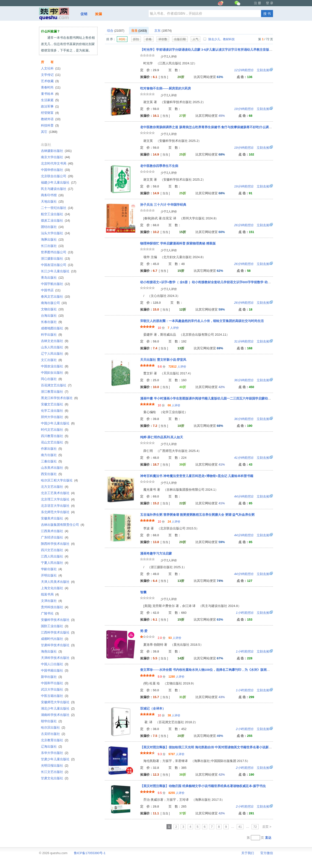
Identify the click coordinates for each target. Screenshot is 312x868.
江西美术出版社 (55, 531)
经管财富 (50, 113)
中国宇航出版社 (55, 284)
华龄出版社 (51, 569)
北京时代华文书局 (57, 163)
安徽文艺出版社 (55, 404)
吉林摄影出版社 (56, 151)
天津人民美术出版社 (58, 582)
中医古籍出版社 (55, 696)
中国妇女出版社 (55, 373)
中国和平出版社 (55, 683)
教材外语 (51, 119)
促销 (84, 14)
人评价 (173, 328)
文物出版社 (52, 309)
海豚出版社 (52, 239)
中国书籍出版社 (55, 670)
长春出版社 (51, 322)
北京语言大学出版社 (58, 506)
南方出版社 (51, 455)
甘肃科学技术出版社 (58, 645)
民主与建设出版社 (57, 189)
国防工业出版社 (55, 626)
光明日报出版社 (55, 766)
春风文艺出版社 (55, 297)
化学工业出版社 (55, 411)
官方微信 (267, 853)
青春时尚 (51, 87)
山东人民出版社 (55, 347)
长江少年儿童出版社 (59, 271)
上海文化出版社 (55, 588)
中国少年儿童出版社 (58, 423)
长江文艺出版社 (55, 772)
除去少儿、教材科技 (219, 39)
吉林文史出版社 (55, 341)
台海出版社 (52, 316)
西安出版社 (51, 474)
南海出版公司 (54, 303)
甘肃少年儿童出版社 (58, 759)
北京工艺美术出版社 (58, 493)
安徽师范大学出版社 (58, 702)
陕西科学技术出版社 (58, 544)
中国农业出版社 (55, 366)
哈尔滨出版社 (53, 727)
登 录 (270, 3)
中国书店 (51, 290)
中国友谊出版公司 (57, 265)
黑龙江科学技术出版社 (59, 398)
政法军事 (50, 106)
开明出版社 (51, 575)
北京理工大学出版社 (58, 499)
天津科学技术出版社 (58, 658)
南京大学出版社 (55, 157)
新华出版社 (51, 677)
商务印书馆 (52, 195)
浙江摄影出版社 (55, 258)
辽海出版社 (51, 746)
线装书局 (50, 594)
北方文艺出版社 (55, 487)
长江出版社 (52, 246)
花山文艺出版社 (55, 442)
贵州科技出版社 (55, 607)
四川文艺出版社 (55, 550)
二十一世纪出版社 (57, 208)
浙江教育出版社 (55, 392)
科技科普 (50, 125)
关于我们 (248, 853)
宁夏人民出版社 (55, 563)
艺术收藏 (50, 81)
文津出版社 (51, 601)
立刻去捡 (252, 70)
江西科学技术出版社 (58, 632)
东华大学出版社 (55, 753)
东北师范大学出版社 (58, 512)
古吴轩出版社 (53, 734)
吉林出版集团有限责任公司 (63, 525)
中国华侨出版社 (55, 170)
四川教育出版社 (55, 436)
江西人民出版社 (55, 556)
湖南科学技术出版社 (58, 715)
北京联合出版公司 (57, 176)
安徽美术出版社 (55, 518)
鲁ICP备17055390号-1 (90, 853)
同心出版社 (51, 379)
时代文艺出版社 (55, 430)
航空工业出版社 (55, 214)
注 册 (258, 3)
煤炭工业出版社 (55, 220)
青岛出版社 (52, 278)
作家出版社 (51, 449)
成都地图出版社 (55, 328)
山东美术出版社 (55, 468)
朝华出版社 (51, 721)
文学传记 (51, 75)
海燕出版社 (51, 651)
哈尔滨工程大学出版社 (59, 480)
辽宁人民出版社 (55, 354)
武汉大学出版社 (55, 689)
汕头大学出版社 (55, 233)
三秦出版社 (51, 461)
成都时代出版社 (55, 639)
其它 (49, 132)
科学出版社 (51, 335)
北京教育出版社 (55, 740)
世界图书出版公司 (57, 252)
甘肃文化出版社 (55, 778)
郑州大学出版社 (55, 417)
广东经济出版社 (55, 537)
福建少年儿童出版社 (59, 182)
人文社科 (51, 68)
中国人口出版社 (55, 664)
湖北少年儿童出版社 (58, 708)
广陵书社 (50, 613)
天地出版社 (52, 201)
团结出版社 (52, 227)
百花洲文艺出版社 (56, 385)
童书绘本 (50, 94)
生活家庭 (50, 100)
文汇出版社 (51, 360)
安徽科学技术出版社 (58, 620)
